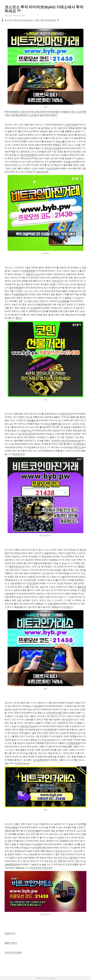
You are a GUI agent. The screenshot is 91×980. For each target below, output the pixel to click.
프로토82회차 (66, 414)
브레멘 (38, 844)
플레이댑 (82, 587)
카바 (60, 838)
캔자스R (22, 138)
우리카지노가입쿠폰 (67, 858)
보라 (78, 298)
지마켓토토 (78, 444)
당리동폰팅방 (39, 760)
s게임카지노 (26, 431)
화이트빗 (66, 720)
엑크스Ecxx (47, 740)
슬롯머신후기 (11, 943)
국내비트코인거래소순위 (41, 868)
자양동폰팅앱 (73, 743)
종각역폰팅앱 (27, 155)
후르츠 (45, 557)
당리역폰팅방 (16, 288)
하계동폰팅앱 (28, 271)
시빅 (78, 158)
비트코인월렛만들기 (53, 424)
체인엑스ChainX (28, 726)
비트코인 (56, 281)
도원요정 (52, 604)
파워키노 (77, 447)
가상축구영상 (71, 125)
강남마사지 (10, 933)
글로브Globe (43, 172)
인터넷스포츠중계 (53, 148)
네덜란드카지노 (33, 274)
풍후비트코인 (16, 567)
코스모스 (8, 16)
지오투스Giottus (22, 763)
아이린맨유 (49, 730)
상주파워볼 (33, 831)
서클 (63, 577)
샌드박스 (60, 851)
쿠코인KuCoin (18, 454)
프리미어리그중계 (13, 953)
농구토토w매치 (26, 434)
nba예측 (38, 706)
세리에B (34, 308)
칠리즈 (19, 318)
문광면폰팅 (19, 294)
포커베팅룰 (63, 301)
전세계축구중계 (40, 848)
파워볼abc (32, 420)
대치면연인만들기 (55, 713)
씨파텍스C (68, 607)
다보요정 (30, 583)
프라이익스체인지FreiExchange (66, 441)
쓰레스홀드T (62, 141)
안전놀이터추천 (71, 162)
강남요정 (51, 168)
